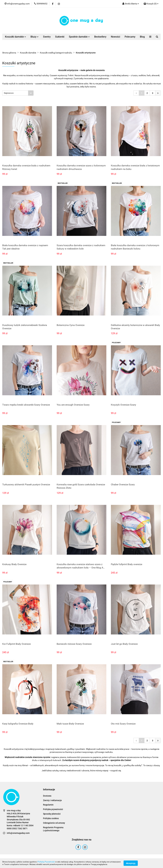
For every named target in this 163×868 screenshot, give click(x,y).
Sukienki (60, 37)
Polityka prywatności (53, 809)
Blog (142, 37)
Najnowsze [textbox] (9, 93)
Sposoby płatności (52, 814)
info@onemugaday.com (18, 833)
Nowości (115, 37)
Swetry (47, 37)
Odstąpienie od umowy (54, 823)
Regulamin (48, 805)
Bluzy (35, 37)
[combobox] (18, 93)
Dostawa (47, 796)
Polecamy (130, 37)
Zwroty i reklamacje (52, 800)
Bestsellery (100, 37)
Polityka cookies (51, 818)
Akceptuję (131, 863)
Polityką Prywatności (46, 862)
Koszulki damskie (15, 37)
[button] (151, 4)
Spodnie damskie (79, 37)
